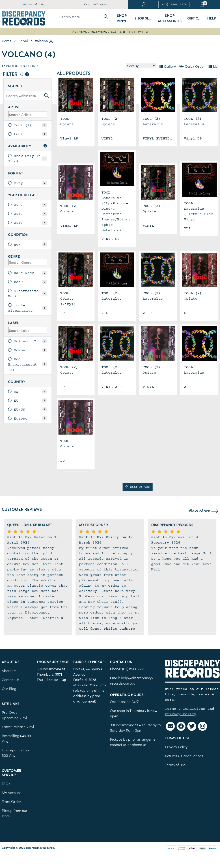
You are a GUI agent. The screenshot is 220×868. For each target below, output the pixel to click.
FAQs (6, 783)
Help (211, 18)
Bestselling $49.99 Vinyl (16, 738)
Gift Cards (196, 18)
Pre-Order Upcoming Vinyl (14, 715)
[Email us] (170, 726)
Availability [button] (28, 146)
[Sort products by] (141, 66)
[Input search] (79, 17)
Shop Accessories (170, 18)
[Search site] (105, 17)
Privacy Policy (181, 714)
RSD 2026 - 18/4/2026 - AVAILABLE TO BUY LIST (110, 32)
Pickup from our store (15, 813)
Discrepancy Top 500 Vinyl (15, 753)
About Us (9, 670)
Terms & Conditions (185, 709)
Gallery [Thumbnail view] (168, 66)
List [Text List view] (214, 66)
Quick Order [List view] (192, 66)
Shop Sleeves (145, 18)
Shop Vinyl (122, 18)
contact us (118, 744)
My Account (11, 792)
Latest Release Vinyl (18, 727)
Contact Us (11, 679)
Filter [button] (16, 75)
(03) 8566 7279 (174, 4)
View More (203, 510)
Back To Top (138, 487)
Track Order (11, 801)
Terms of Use (175, 765)
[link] (28, 125)
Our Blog (9, 688)
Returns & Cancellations (184, 756)
